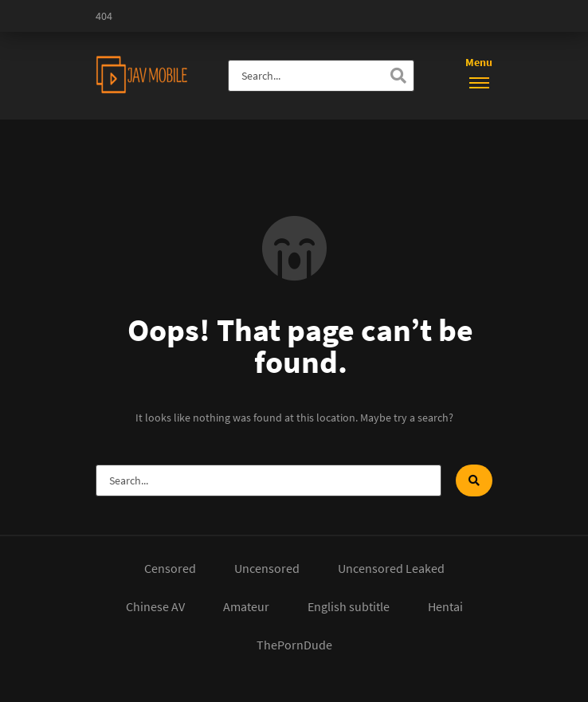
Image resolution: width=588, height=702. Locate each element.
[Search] (398, 76)
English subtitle (349, 606)
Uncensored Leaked (391, 568)
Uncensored (267, 568)
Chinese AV (155, 606)
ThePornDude (294, 645)
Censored (170, 568)
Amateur (246, 606)
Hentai (445, 606)
